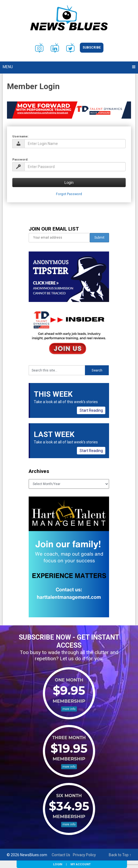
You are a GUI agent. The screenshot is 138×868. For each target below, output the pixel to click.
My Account (81, 864)
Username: (20, 136)
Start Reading (91, 410)
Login (58, 864)
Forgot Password (69, 194)
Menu (8, 67)
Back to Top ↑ (120, 855)
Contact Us (61, 855)
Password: (20, 159)
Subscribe (92, 48)
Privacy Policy (84, 855)
